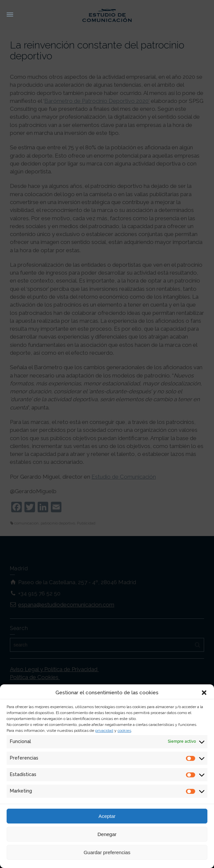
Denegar (107, 834)
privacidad (104, 731)
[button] (204, 693)
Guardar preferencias (107, 852)
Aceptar (107, 816)
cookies (124, 731)
